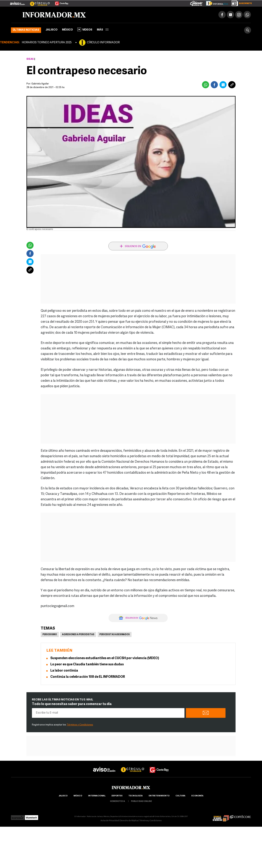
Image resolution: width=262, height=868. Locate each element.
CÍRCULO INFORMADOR (103, 43)
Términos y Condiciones (80, 725)
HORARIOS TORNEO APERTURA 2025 (47, 43)
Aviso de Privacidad (110, 821)
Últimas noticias (26, 30)
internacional (97, 796)
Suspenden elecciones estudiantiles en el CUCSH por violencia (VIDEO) (105, 658)
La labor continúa (64, 671)
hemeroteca (117, 801)
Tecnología (136, 796)
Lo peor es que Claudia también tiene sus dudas (87, 665)
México (67, 30)
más (103, 30)
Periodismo (50, 635)
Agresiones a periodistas (78, 635)
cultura (180, 796)
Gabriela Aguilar (40, 84)
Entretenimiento (159, 796)
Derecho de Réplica (129, 821)
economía (197, 796)
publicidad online (141, 801)
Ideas (30, 59)
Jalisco (52, 30)
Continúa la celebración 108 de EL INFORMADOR (88, 677)
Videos (85, 29)
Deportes (117, 796)
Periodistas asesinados (115, 635)
